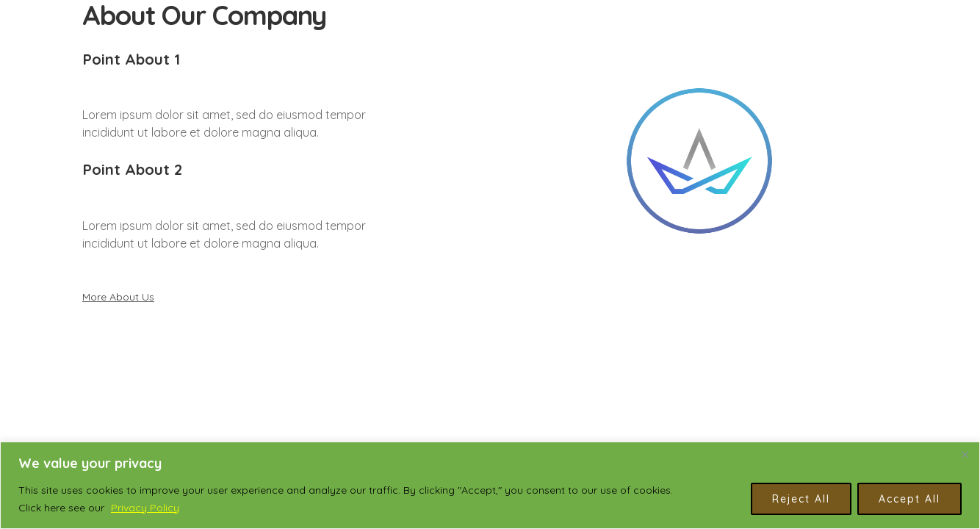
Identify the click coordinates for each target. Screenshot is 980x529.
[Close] (965, 454)
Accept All (909, 499)
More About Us (118, 297)
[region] (490, 485)
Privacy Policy (145, 508)
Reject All (801, 499)
